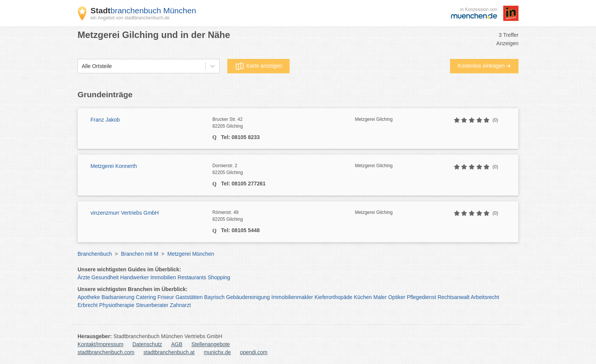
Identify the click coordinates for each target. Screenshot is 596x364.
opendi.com (254, 352)
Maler (380, 297)
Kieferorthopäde (333, 297)
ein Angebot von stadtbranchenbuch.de (130, 18)
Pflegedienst (421, 297)
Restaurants (192, 277)
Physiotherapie (117, 305)
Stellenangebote (211, 344)
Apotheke (89, 297)
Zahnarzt (180, 305)
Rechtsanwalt (453, 297)
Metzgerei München (191, 254)
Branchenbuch (95, 254)
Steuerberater (152, 305)
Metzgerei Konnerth (114, 166)
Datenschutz (147, 344)
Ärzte (84, 277)
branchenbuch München (143, 10)
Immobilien (163, 277)
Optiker (397, 297)
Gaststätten (189, 297)
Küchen (363, 297)
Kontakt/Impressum (101, 344)
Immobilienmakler (292, 297)
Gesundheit (105, 277)
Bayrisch (214, 297)
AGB (177, 344)
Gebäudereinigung (248, 297)
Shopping (219, 277)
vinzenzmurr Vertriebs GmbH (125, 213)
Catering (146, 297)
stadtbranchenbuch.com (106, 352)
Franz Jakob (105, 120)
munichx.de (217, 352)
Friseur (166, 297)
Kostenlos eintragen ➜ (484, 66)
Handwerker (134, 277)
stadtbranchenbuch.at (169, 352)
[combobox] (82, 66)
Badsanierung (118, 297)
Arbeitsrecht (485, 297)
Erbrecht (88, 305)
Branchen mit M (139, 254)
